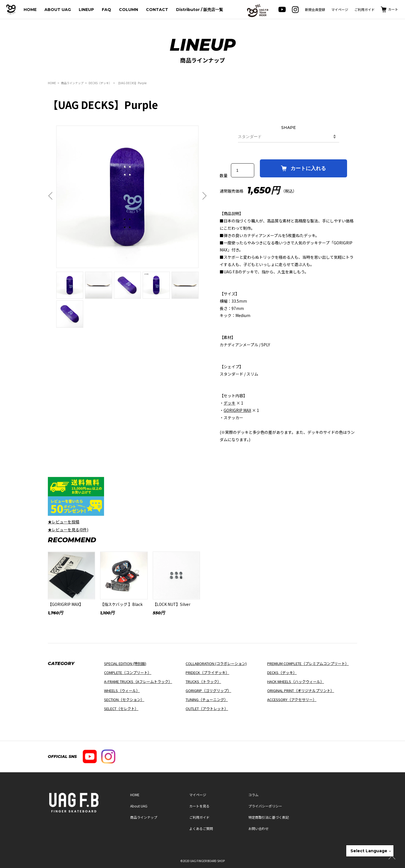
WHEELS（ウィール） (122, 690)
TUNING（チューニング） (207, 699)
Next (203, 196)
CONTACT (157, 10)
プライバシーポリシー (265, 806)
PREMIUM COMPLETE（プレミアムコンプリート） (308, 663)
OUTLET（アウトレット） (207, 709)
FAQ (106, 10)
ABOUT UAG (58, 10)
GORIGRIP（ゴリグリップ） (208, 690)
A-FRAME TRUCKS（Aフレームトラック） (138, 681)
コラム (253, 795)
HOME (30, 10)
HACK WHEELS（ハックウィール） (296, 681)
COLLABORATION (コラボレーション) (216, 663)
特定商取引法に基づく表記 (269, 817)
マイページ (340, 9)
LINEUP (86, 10)
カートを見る (199, 806)
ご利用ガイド (364, 9)
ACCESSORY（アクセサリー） (292, 699)
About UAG (139, 806)
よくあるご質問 (201, 828)
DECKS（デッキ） (100, 83)
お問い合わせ (258, 828)
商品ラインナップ (72, 83)
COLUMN (129, 10)
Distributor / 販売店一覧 (200, 10)
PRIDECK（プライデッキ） (207, 672)
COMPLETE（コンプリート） (128, 672)
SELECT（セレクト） (121, 709)
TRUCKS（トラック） (203, 681)
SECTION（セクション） (124, 699)
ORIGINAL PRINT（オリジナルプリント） (301, 690)
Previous (52, 196)
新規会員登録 (315, 9)
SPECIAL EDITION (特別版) (125, 663)
